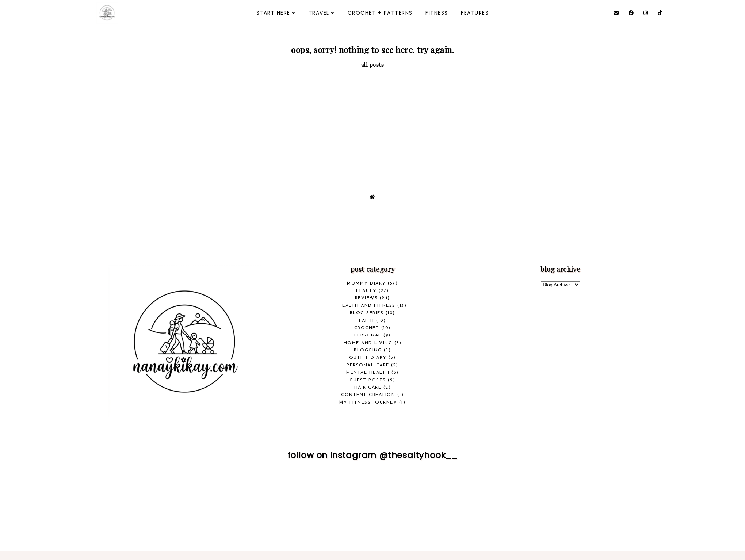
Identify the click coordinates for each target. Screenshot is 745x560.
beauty (366, 291)
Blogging (368, 350)
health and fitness (367, 306)
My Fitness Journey (368, 403)
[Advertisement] (372, 123)
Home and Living (368, 343)
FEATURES (475, 13)
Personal (368, 335)
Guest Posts (368, 380)
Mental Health (368, 373)
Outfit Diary (368, 358)
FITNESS (437, 13)
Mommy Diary (366, 283)
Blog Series (367, 313)
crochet (367, 328)
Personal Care (368, 365)
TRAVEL (319, 13)
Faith (367, 321)
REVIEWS (366, 298)
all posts (373, 65)
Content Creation (368, 395)
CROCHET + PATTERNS (380, 13)
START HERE (273, 13)
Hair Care (368, 388)
